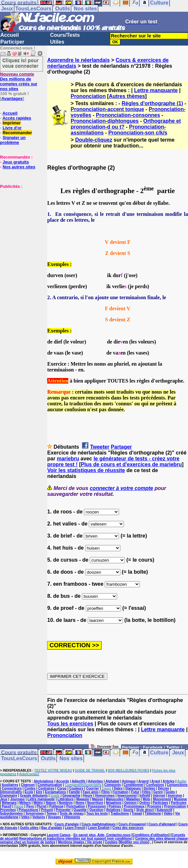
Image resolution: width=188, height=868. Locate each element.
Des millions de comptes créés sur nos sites (19, 81)
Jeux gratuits (16, 162)
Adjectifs (78, 781)
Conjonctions (177, 785)
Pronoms (154, 806)
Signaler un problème (13, 140)
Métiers (25, 803)
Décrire (163, 788)
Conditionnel (134, 785)
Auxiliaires (10, 785)
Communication (50, 785)
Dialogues (133, 788)
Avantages (12, 98)
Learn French (75, 828)
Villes (25, 817)
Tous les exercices (70, 724)
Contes (30, 788)
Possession (97, 806)
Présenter (63, 810)
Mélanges (9, 803)
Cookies (111, 842)
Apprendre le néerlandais (78, 60)
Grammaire (9, 796)
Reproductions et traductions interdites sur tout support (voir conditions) (76, 839)
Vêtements (72, 817)
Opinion (130, 803)
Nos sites (85, 9)
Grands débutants (34, 796)
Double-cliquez (94, 140)
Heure (88, 796)
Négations (114, 803)
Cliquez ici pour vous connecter (20, 63)
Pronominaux (134, 806)
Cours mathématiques (99, 824)
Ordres (145, 803)
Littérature (66, 799)
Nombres (66, 803)
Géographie (72, 796)
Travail (137, 813)
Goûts (170, 792)
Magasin (83, 799)
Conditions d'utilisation (151, 835)
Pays (30, 806)
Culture (159, 753)
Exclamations (55, 792)
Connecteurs (12, 788)
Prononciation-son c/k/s (138, 133)
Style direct (145, 810)
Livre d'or (12, 128)
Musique (180, 799)
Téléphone (153, 813)
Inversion (175, 796)
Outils (63, 9)
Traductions (120, 813)
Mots (147, 799)
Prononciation (88, 96)
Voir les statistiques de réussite (86, 470)
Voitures (39, 817)
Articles (169, 781)
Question (96, 810)
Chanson (28, 785)
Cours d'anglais (67, 824)
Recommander (17, 133)
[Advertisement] (20, 221)
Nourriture (95, 803)
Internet (159, 796)
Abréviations (44, 781)
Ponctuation (76, 806)
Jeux (7, 9)
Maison (98, 799)
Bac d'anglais (52, 828)
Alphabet (112, 781)
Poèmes (115, 806)
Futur (135, 792)
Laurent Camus (59, 835)
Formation (121, 792)
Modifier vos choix (134, 842)
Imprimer (12, 123)
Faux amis (91, 792)
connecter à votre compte (121, 488)
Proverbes (8, 810)
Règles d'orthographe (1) (152, 103)
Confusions (155, 785)
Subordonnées (11, 813)
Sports (128, 810)
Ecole (29, 792)
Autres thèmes (127, 96)
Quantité (80, 810)
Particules (179, 803)
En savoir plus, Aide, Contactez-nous (102, 835)
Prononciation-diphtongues (105, 121)
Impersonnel (127, 796)
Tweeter (100, 447)
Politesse (56, 806)
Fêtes (146, 792)
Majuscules (115, 799)
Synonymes (34, 813)
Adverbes (96, 781)
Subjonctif (164, 810)
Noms (80, 803)
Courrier (93, 788)
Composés (112, 785)
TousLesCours (33, 9)
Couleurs (76, 788)
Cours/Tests (65, 35)
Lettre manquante (156, 90)
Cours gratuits (19, 753)
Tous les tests (97, 813)
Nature (51, 803)
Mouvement (162, 799)
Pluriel (41, 806)
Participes (160, 803)
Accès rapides (17, 118)
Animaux (129, 781)
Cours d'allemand (162, 824)
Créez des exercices (128, 828)
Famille (74, 792)
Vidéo (168, 813)
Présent (47, 810)
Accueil (10, 35)
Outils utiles (29, 828)
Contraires (46, 788)
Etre (39, 792)
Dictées (150, 788)
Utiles (57, 42)
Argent (143, 781)
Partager (121, 447)
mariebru (68, 459)
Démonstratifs (11, 792)
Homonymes (105, 796)
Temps (52, 813)
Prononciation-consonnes (128, 115)
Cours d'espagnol (132, 824)
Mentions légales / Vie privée (80, 842)
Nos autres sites (19, 167)
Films (105, 792)
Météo (38, 803)
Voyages (54, 817)
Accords (62, 781)
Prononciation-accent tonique (107, 109)
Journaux (17, 799)
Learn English (99, 828)
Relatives (113, 810)
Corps (62, 788)
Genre (158, 792)
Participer (12, 42)
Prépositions (28, 810)
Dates (118, 788)
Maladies (133, 799)
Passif (7, 806)
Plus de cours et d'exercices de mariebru (131, 464)
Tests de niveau (72, 813)
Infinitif (145, 796)
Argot (156, 781)
